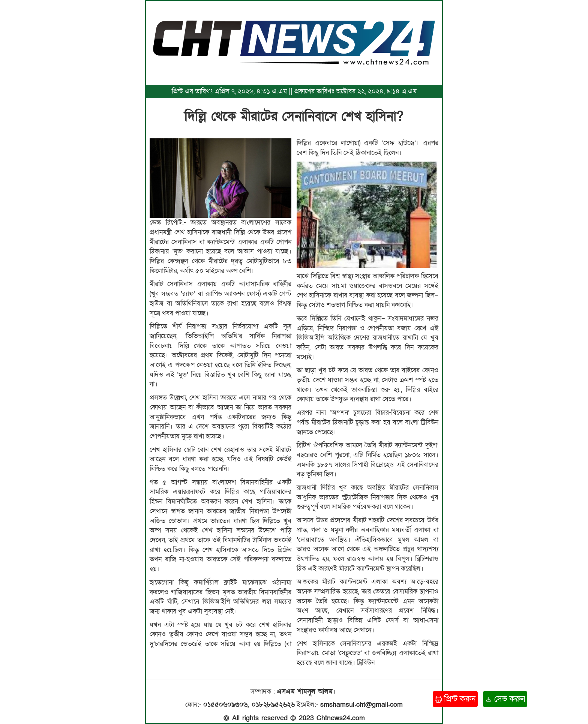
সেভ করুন (505, 699)
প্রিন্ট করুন (455, 699)
